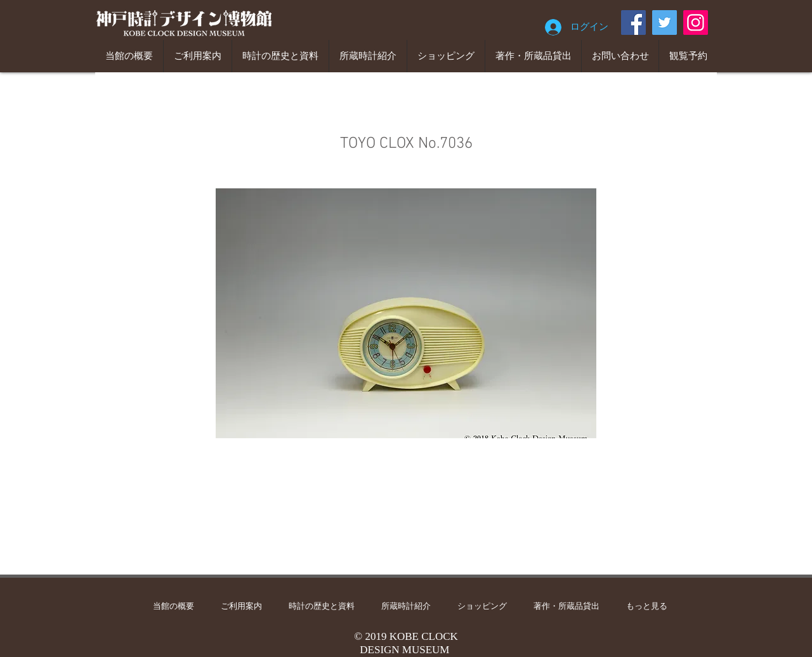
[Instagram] (696, 23)
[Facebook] (633, 23)
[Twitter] (665, 23)
